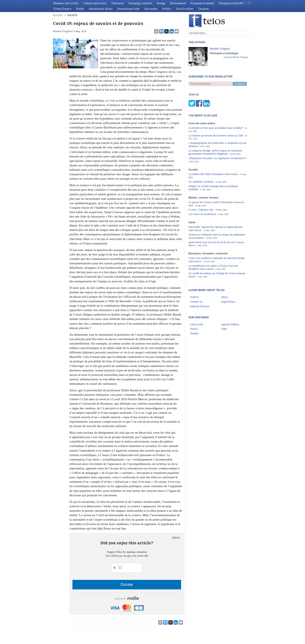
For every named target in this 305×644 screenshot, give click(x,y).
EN (242, 3)
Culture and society (95, 3)
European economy (202, 3)
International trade (128, 9)
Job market (151, 9)
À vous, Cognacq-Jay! (201, 189)
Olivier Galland (231, 153)
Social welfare (185, 9)
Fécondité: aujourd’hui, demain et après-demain (216, 206)
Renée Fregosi (62, 31)
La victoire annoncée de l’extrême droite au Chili (216, 115)
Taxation (203, 9)
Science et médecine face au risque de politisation (217, 214)
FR (249, 3)
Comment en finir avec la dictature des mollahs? (216, 107)
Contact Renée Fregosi (236, 57)
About (224, 276)
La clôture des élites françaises (206, 153)
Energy (161, 3)
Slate (224, 308)
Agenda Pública (230, 303)
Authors (194, 276)
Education (118, 3)
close (176, 538)
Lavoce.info (197, 303)
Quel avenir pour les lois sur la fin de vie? (212, 221)
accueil (58, 15)
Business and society (66, 3)
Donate (127, 585)
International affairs (101, 9)
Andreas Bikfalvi (196, 217)
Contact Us (196, 281)
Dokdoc (194, 313)
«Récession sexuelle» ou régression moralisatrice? (217, 137)
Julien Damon (195, 209)
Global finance (62, 9)
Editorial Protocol (200, 285)
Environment (178, 3)
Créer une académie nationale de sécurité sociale (217, 237)
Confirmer (240, 84)
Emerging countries (140, 3)
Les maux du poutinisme (202, 193)
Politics (167, 9)
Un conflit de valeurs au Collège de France (213, 252)
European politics (229, 3)
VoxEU (194, 308)
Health (80, 9)
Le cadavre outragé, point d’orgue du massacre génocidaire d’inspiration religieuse (215, 131)
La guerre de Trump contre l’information (211, 181)
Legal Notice (228, 281)
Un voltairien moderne (201, 161)
